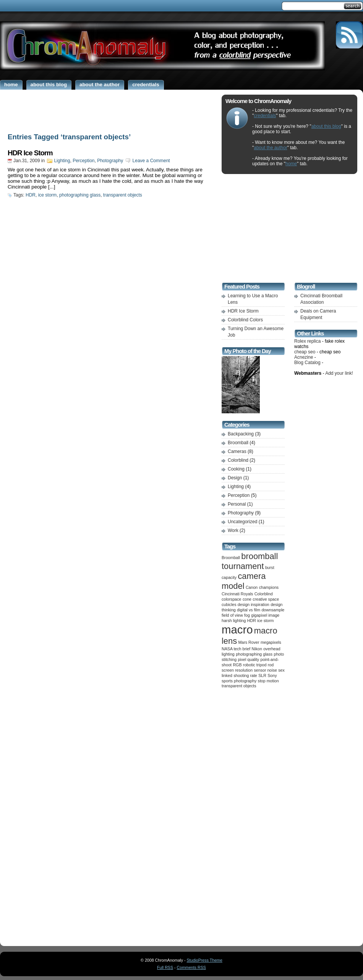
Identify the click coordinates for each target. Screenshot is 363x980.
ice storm (48, 195)
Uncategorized (242, 522)
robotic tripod (255, 665)
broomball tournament (250, 561)
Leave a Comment (151, 161)
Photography (110, 161)
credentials (265, 116)
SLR (262, 675)
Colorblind (238, 460)
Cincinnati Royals (237, 594)
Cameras (237, 451)
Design (235, 478)
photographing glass (80, 195)
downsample (273, 610)
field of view (232, 615)
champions (269, 587)
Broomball (238, 443)
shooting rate (245, 675)
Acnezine (304, 357)
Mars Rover (249, 642)
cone (247, 599)
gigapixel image (265, 615)
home (291, 164)
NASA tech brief (236, 649)
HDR (31, 195)
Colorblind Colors (245, 320)
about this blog (326, 126)
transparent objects (123, 195)
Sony (272, 675)
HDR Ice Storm (30, 153)
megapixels (271, 642)
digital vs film (249, 610)
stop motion (268, 681)
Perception (83, 161)
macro (237, 629)
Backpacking (241, 434)
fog (247, 615)
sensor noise (266, 670)
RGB (237, 665)
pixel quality (248, 659)
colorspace (232, 599)
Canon (252, 587)
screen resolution (237, 670)
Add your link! (339, 373)
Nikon (257, 649)
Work (233, 530)
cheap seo (305, 352)
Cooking (236, 469)
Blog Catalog (307, 363)
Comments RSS (191, 967)
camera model (244, 581)
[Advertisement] (109, 110)
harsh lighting (234, 621)
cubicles (229, 604)
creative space (266, 599)
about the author (270, 148)
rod (271, 665)
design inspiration (254, 604)
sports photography (239, 681)
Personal (237, 504)
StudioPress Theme (205, 960)
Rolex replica (307, 341)
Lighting (62, 161)
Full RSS (165, 967)
